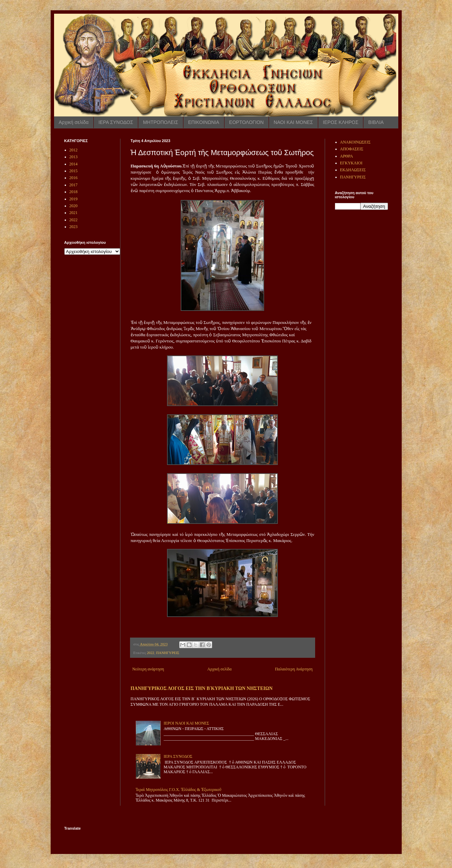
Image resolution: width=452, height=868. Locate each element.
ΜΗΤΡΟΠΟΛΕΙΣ (161, 122)
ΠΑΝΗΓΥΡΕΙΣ (168, 653)
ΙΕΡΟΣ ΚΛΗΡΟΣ (341, 122)
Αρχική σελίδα (74, 122)
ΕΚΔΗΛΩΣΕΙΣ (353, 170)
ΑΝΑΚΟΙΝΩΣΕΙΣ (355, 142)
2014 (74, 164)
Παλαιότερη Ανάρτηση (294, 669)
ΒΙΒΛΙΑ (376, 122)
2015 (74, 171)
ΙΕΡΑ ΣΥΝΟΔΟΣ (116, 122)
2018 (74, 192)
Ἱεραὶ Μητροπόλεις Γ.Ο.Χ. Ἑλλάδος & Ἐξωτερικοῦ (179, 790)
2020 (74, 206)
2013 (74, 157)
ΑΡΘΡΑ (347, 156)
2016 (74, 178)
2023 (74, 227)
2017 (74, 185)
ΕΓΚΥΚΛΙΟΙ (351, 163)
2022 (151, 653)
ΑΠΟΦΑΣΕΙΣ (352, 149)
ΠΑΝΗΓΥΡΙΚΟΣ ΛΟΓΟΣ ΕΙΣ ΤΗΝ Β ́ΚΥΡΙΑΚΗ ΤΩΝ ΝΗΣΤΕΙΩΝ (202, 688)
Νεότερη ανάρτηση (148, 669)
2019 (74, 199)
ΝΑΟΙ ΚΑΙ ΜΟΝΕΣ (293, 122)
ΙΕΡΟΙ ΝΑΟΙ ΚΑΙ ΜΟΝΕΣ (186, 723)
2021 (74, 213)
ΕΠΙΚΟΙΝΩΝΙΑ (204, 122)
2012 (74, 150)
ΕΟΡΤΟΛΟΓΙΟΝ (247, 122)
